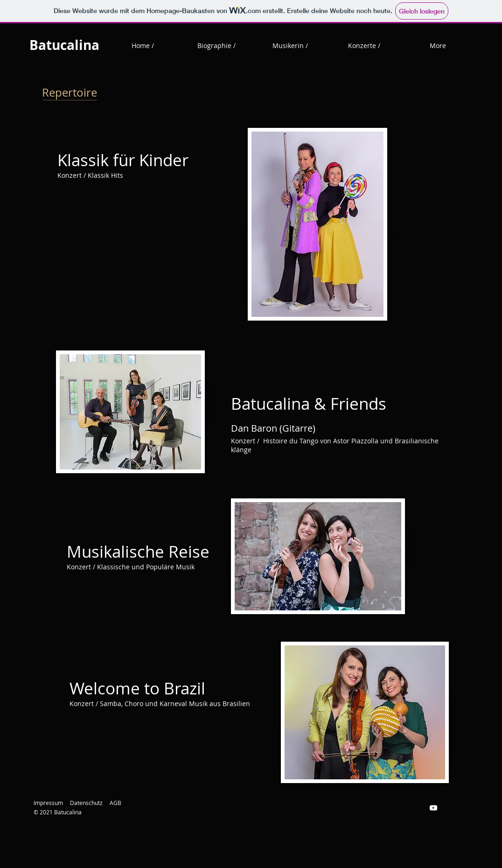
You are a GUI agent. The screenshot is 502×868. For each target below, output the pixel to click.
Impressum (48, 803)
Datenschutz (86, 803)
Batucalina (64, 45)
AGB (115, 803)
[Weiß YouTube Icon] (433, 808)
